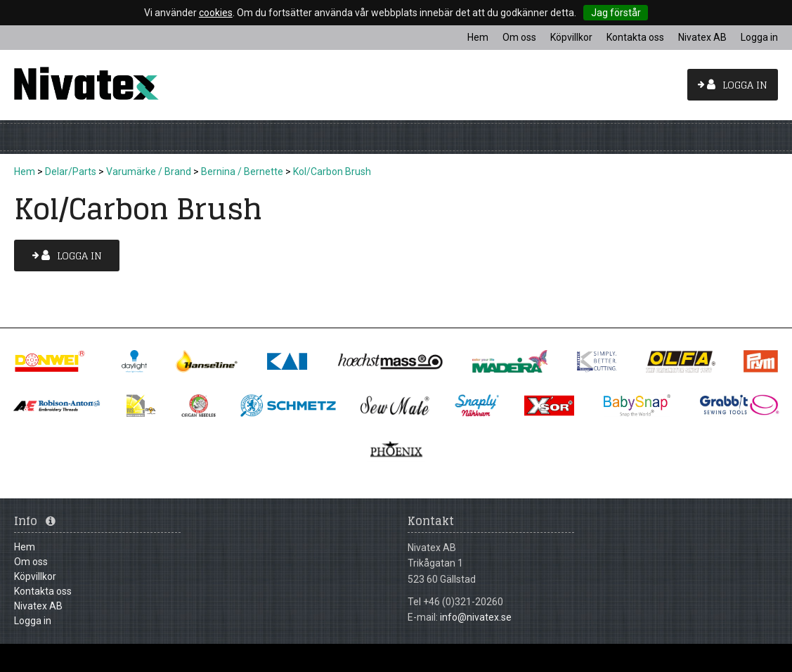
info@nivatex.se (476, 617)
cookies (216, 13)
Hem (25, 172)
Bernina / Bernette (242, 172)
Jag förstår (616, 13)
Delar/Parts (71, 172)
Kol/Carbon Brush (332, 172)
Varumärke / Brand (149, 172)
